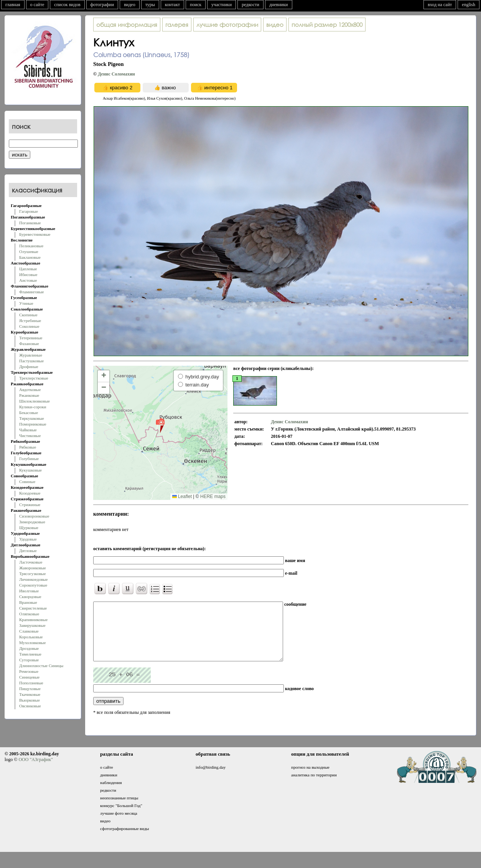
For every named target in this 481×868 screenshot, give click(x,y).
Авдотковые (30, 390)
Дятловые (28, 551)
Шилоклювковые (35, 401)
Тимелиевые (30, 654)
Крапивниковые (33, 620)
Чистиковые (30, 436)
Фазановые (29, 344)
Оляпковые (29, 614)
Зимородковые (32, 522)
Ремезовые (29, 671)
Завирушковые (32, 625)
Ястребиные (30, 321)
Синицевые (29, 677)
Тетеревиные (31, 338)
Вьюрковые (30, 700)
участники (222, 5)
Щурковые (29, 528)
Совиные (27, 482)
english (469, 5)
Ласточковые (31, 562)
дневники (279, 5)
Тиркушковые (32, 418)
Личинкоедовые (33, 579)
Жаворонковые (33, 568)
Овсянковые (30, 706)
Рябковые (28, 447)
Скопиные (28, 315)
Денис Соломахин (116, 74)
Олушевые (29, 252)
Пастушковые (31, 361)
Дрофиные (29, 367)
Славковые (29, 631)
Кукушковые (30, 470)
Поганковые (30, 223)
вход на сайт (440, 5)
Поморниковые (33, 424)
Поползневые (31, 683)
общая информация (127, 25)
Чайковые (28, 430)
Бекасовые (29, 413)
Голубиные (29, 459)
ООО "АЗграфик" (35, 771)
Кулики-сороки (33, 407)
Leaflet (182, 496)
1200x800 (327, 25)
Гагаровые (29, 211)
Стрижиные (30, 505)
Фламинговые (31, 292)
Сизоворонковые (34, 516)
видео (130, 5)
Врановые (28, 602)
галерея (177, 25)
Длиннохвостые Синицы (41, 666)
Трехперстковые (34, 378)
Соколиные (29, 326)
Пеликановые (31, 246)
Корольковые (31, 637)
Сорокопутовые (33, 585)
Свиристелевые (33, 608)
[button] (160, 425)
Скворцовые (30, 597)
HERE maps (213, 496)
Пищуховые (30, 689)
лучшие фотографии (227, 25)
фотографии (102, 5)
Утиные (26, 303)
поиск (196, 5)
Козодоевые (30, 493)
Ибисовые (28, 275)
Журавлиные (31, 355)
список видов (67, 5)
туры (150, 5)
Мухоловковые (32, 643)
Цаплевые (28, 269)
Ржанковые (29, 395)
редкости (250, 5)
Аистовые (28, 280)
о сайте (37, 5)
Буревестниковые (35, 234)
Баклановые (30, 257)
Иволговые (29, 591)
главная (13, 5)
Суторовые (29, 660)
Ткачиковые (30, 694)
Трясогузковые (32, 574)
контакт (172, 5)
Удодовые (28, 539)
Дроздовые (29, 648)
